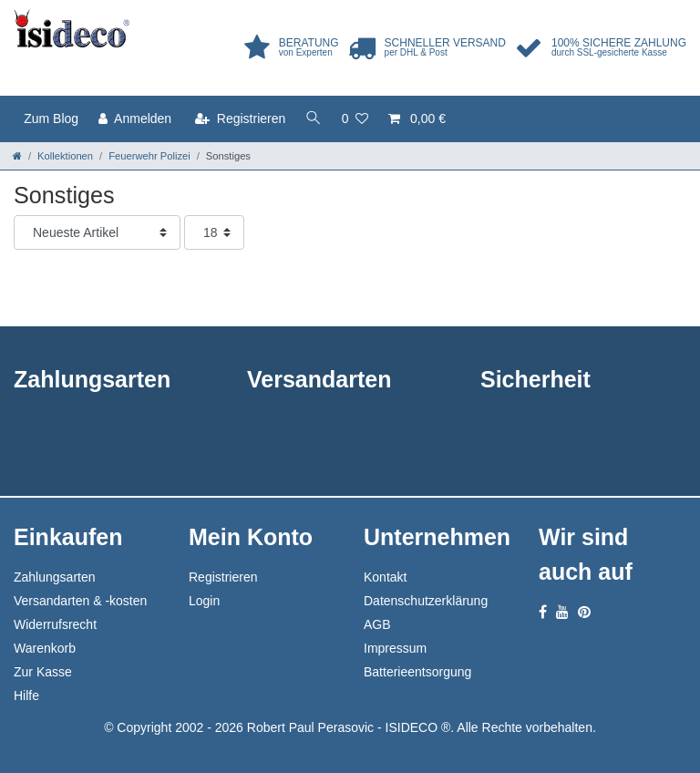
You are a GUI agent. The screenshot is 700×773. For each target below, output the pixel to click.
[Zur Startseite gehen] (17, 156)
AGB (377, 624)
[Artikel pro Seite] (214, 232)
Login (204, 601)
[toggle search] (314, 119)
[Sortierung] (97, 232)
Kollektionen (65, 156)
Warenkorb (45, 648)
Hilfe (26, 696)
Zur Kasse (43, 672)
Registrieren (223, 577)
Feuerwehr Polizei (149, 156)
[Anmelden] (135, 119)
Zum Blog (51, 119)
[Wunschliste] (355, 119)
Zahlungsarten (55, 577)
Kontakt (385, 577)
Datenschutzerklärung (426, 601)
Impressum (395, 648)
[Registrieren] (240, 119)
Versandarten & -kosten (80, 601)
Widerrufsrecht (55, 624)
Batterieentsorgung (417, 672)
